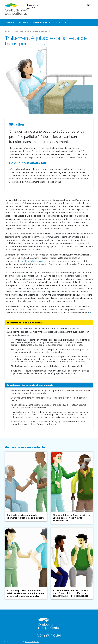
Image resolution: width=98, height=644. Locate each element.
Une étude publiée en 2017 (32, 261)
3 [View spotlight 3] (59, 22)
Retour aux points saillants (18, 22)
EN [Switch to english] (87, 5)
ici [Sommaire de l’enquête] (90, 313)
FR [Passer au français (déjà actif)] (92, 5)
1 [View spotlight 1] (53, 22)
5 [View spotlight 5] (66, 22)
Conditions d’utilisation (32, 642)
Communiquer (49, 635)
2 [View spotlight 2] (57, 22)
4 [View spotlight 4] (63, 22)
